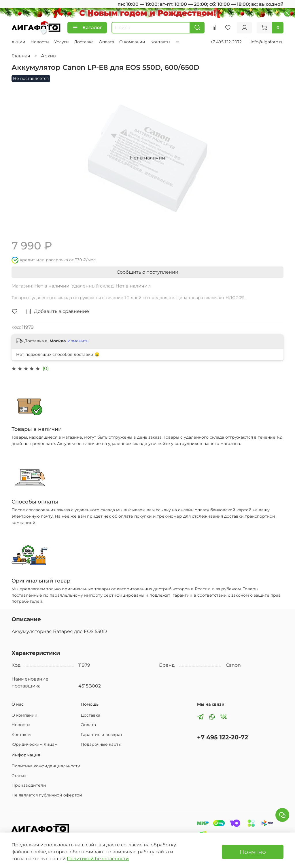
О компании (132, 42)
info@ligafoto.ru (267, 42)
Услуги (62, 42)
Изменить (78, 341)
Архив (48, 56)
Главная (21, 56)
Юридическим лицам (35, 744)
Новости (40, 42)
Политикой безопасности (98, 859)
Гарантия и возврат (102, 734)
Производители (29, 785)
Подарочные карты (101, 744)
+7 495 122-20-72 (223, 737)
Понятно (253, 852)
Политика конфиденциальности (46, 766)
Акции (18, 42)
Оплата (106, 42)
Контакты (160, 42)
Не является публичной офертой (47, 795)
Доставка (84, 42)
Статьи (19, 776)
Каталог (87, 28)
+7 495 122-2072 (226, 42)
